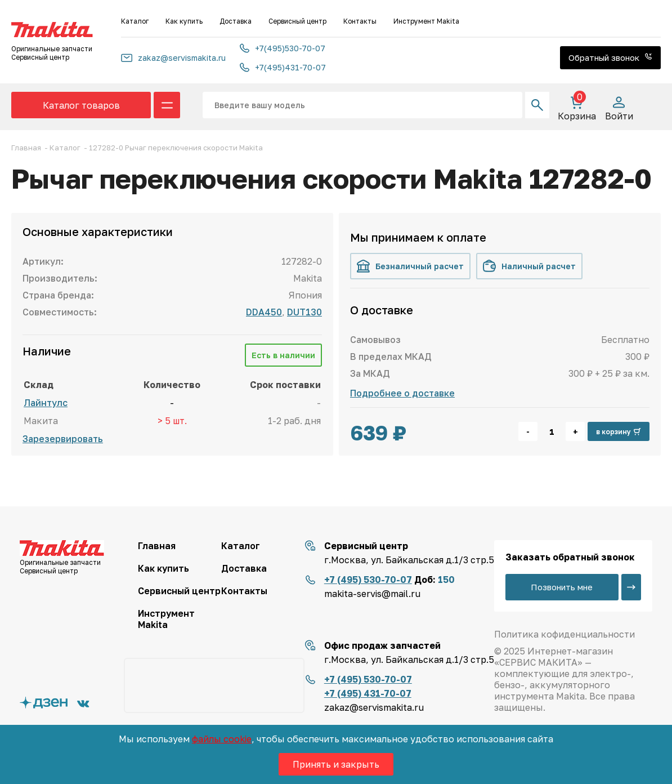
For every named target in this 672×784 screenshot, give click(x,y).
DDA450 (264, 312)
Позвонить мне (562, 587)
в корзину (619, 432)
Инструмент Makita (426, 21)
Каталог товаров (81, 105)
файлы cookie (222, 739)
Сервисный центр (297, 21)
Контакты (360, 21)
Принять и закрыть (336, 764)
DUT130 (304, 312)
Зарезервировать (63, 439)
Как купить (184, 21)
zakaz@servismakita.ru (173, 58)
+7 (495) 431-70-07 (368, 693)
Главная (157, 546)
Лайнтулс (46, 403)
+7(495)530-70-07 (283, 48)
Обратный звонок (610, 57)
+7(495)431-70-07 (283, 67)
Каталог (135, 21)
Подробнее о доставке (402, 393)
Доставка (236, 21)
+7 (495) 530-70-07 (368, 580)
